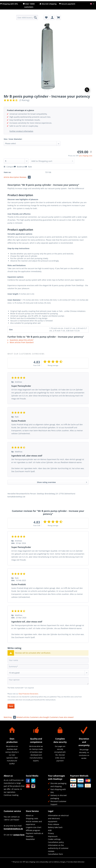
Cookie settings (54, 839)
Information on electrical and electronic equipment (58, 818)
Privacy (51, 833)
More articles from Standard (20, 342)
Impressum (53, 836)
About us (30, 815)
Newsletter (30, 839)
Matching (10, 717)
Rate (28, 167)
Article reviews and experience (34, 823)
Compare (9, 167)
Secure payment (67, 4)
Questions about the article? (20, 340)
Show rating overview (62, 482)
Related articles (23, 717)
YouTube (28, 786)
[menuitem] (27, 19)
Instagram (33, 786)
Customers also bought (40, 717)
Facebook (28, 781)
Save (11, 706)
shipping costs (34, 862)
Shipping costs (32, 818)
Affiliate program (33, 830)
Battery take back (55, 827)
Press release (54, 824)
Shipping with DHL (9, 4)
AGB (50, 830)
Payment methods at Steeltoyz (34, 835)
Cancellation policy (56, 842)
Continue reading (11, 795)
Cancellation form (55, 854)
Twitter (33, 781)
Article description (11, 177)
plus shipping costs (86, 156)
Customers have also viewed (62, 717)
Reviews (25, 177)
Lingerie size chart (34, 827)
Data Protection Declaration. (29, 694)
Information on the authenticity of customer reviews (58, 848)
